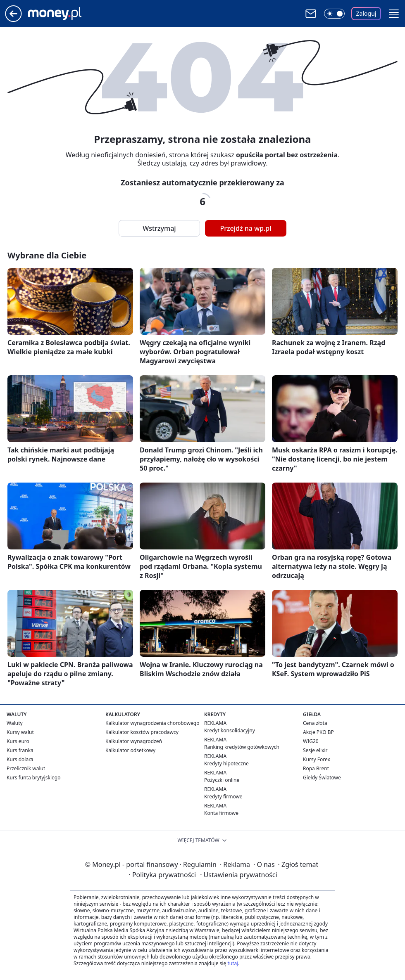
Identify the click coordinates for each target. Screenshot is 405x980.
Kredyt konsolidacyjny (230, 730)
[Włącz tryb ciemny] (334, 14)
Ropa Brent (316, 768)
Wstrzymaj (159, 228)
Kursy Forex (317, 759)
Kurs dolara (20, 759)
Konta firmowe (221, 813)
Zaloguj (366, 13)
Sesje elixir (315, 750)
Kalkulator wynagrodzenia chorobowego (152, 723)
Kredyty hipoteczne (226, 763)
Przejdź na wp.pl (245, 228)
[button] (394, 14)
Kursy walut (20, 732)
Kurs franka (20, 750)
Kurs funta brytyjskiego (33, 778)
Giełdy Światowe (322, 778)
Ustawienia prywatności (238, 875)
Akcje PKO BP (318, 732)
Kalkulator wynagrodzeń (134, 741)
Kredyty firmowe (223, 797)
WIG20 (311, 741)
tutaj (233, 963)
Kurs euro (18, 741)
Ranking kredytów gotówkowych (242, 747)
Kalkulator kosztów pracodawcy (142, 732)
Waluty (15, 723)
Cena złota (315, 723)
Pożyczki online (222, 780)
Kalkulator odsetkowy (130, 750)
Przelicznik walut (26, 768)
